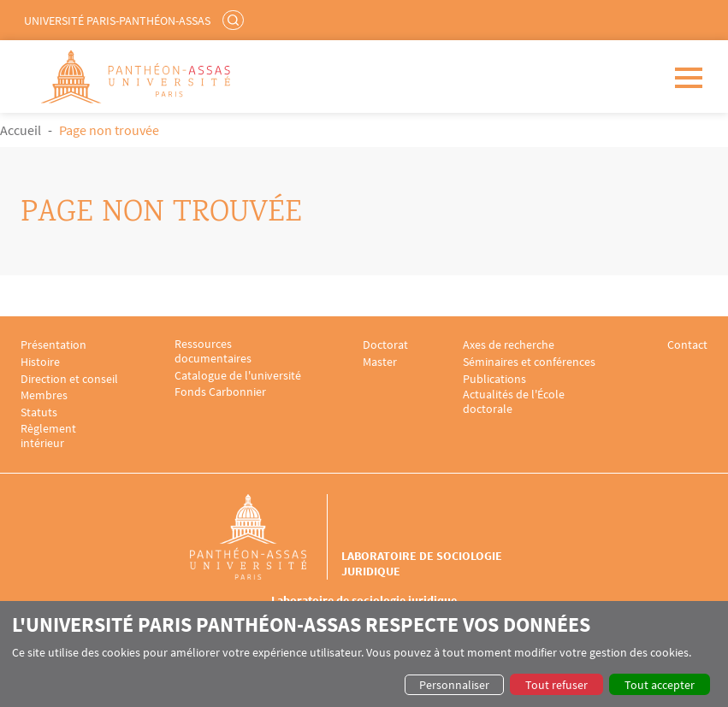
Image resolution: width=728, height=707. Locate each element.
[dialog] (364, 654)
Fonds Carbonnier (220, 392)
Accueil (21, 130)
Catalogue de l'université (238, 376)
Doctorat (385, 345)
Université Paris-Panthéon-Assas (117, 21)
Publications (494, 379)
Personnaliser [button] (454, 685)
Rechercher (235, 20)
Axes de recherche (509, 345)
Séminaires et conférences (529, 362)
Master (380, 362)
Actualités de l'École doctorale (514, 402)
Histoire (40, 362)
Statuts (39, 412)
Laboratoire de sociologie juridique (422, 563)
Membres (44, 395)
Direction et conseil (69, 379)
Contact (687, 345)
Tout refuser (556, 685)
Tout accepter (660, 685)
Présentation (53, 345)
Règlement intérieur (48, 436)
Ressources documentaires (213, 351)
